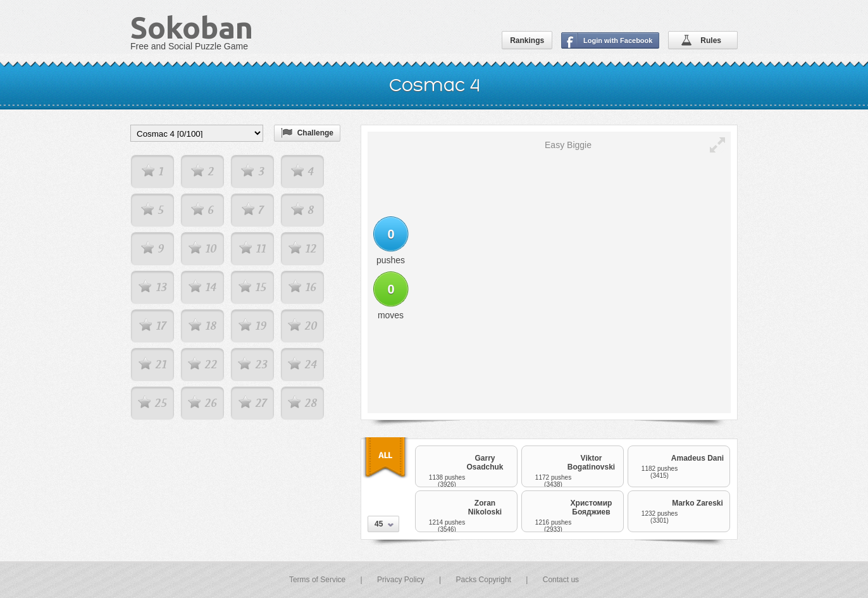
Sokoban (192, 27)
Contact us (561, 580)
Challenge (315, 133)
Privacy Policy (401, 580)
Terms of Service (317, 580)
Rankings (527, 40)
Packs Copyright (484, 580)
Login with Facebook (618, 40)
